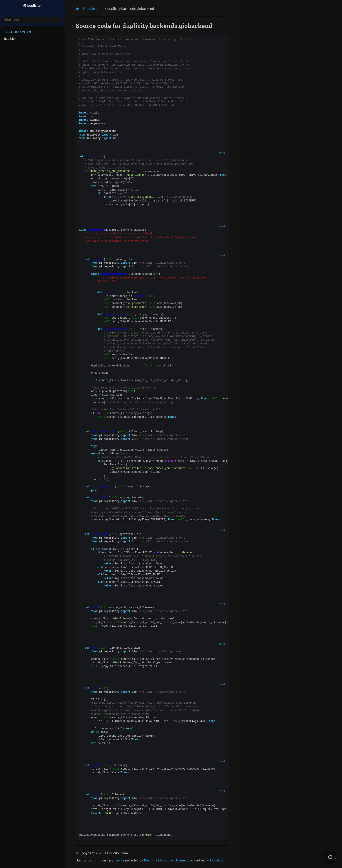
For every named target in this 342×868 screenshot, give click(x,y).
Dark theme (178, 860)
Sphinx (98, 860)
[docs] (222, 153)
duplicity (34, 6)
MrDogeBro (216, 860)
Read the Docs (156, 860)
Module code (94, 9)
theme (120, 860)
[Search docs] (33, 20)
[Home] (78, 9)
